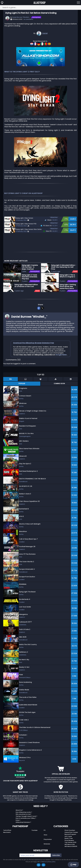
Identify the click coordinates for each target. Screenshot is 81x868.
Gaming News (36, 17)
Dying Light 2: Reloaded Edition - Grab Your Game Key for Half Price (64, 268)
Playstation (48, 840)
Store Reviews (69, 841)
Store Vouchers (70, 831)
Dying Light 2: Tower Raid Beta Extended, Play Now (30, 277)
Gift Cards (68, 837)
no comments (28, 19)
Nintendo (47, 844)
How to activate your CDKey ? (26, 819)
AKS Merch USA (70, 845)
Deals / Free (69, 839)
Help (73, 865)
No (43, 865)
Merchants (7, 833)
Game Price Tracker (71, 833)
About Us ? (19, 811)
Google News (61, 355)
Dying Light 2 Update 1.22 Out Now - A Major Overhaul (30, 268)
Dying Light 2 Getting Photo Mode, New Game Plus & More (68, 287)
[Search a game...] (40, 7)
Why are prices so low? (23, 815)
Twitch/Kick (7, 831)
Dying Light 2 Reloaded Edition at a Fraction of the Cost (26, 286)
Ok (39, 865)
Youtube (34, 831)
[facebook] (39, 308)
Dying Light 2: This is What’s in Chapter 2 (67, 276)
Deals (37, 291)
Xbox (45, 835)
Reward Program (70, 835)
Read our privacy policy (48, 862)
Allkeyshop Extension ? (23, 823)
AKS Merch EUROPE (71, 847)
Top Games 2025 (70, 843)
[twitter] (42, 308)
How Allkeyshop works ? (24, 813)
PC (45, 831)
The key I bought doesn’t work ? (26, 817)
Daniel (45, 33)
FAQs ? (18, 821)
